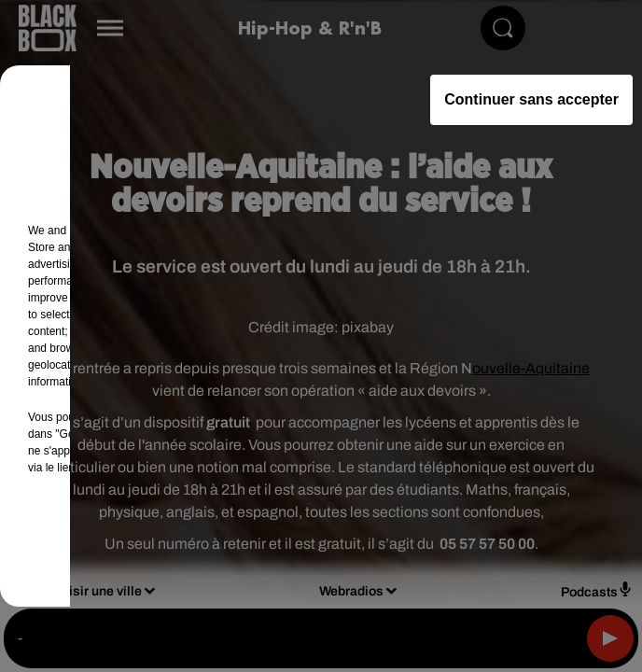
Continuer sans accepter (531, 99)
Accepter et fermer (414, 541)
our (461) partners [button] (114, 231)
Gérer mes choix (227, 541)
